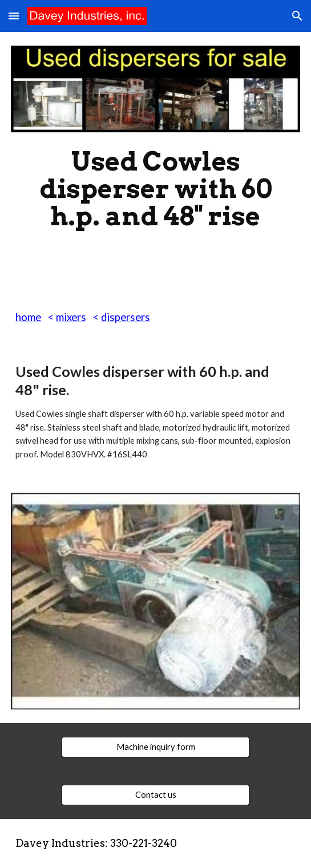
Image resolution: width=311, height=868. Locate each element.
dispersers (126, 317)
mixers (71, 317)
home (28, 317)
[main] (155, 189)
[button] (14, 16)
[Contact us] (155, 795)
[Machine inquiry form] (155, 747)
